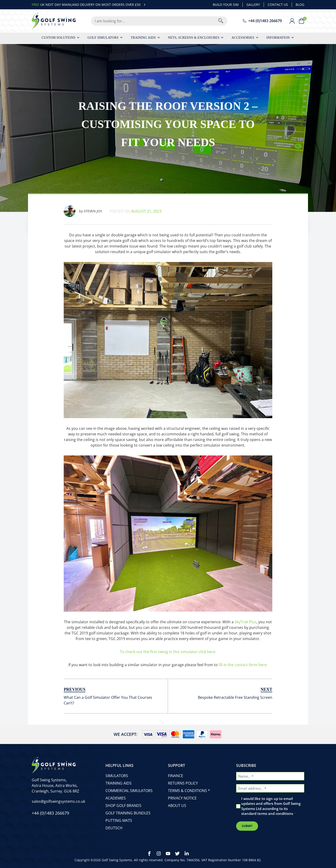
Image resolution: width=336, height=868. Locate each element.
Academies (116, 798)
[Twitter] (177, 854)
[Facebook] (149, 854)
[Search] (221, 21)
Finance (176, 776)
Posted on (135, 211)
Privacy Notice (182, 798)
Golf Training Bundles (128, 813)
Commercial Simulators (129, 791)
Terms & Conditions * (189, 791)
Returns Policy (183, 783)
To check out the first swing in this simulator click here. (168, 652)
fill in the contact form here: (243, 665)
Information (278, 38)
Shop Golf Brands (123, 806)
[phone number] (262, 21)
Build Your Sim (226, 5)
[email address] (58, 801)
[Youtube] (168, 854)
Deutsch (114, 828)
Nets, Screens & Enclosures (194, 38)
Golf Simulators (103, 38)
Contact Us (278, 5)
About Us (177, 806)
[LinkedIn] (187, 854)
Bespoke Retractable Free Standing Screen (235, 697)
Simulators (117, 776)
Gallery (253, 5)
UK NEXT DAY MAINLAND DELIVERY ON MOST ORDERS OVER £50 (89, 5)
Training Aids (143, 38)
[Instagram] (159, 854)
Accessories (243, 38)
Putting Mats (119, 820)
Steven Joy (83, 211)
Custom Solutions (58, 38)
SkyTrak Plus (245, 622)
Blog (300, 5)
